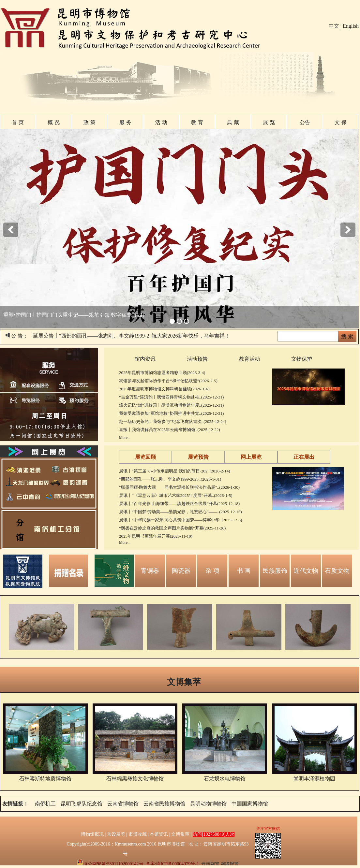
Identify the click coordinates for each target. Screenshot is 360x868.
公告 (305, 122)
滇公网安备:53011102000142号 (110, 864)
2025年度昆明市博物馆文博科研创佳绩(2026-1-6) (164, 389)
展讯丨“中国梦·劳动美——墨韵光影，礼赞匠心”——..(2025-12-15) (180, 512)
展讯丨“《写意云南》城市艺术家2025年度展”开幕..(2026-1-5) (176, 495)
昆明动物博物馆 (208, 804)
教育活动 (249, 359)
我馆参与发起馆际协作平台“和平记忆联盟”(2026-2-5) (168, 381)
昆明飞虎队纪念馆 (82, 804)
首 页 (18, 122)
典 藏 (233, 122)
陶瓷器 (181, 571)
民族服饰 (275, 571)
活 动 (161, 122)
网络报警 (230, 864)
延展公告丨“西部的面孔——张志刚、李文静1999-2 (91, 336)
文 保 (340, 122)
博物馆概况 (92, 834)
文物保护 (302, 359)
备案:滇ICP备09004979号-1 (172, 864)
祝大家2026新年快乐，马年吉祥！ (191, 336)
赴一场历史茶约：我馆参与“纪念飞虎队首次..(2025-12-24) (173, 421)
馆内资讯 (145, 359)
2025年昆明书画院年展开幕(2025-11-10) (156, 536)
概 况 (53, 122)
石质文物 (337, 571)
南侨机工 (45, 804)
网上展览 (251, 457)
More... (125, 438)
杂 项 (212, 571)
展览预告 (198, 457)
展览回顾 (145, 457)
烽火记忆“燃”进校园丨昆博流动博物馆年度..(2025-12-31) (171, 405)
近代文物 (306, 571)
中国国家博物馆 (250, 804)
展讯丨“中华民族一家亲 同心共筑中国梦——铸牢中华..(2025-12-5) (180, 520)
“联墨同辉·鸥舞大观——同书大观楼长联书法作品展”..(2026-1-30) (179, 487)
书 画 (244, 571)
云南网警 (210, 864)
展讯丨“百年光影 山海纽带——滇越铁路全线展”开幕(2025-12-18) (179, 504)
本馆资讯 (159, 834)
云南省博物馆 (123, 804)
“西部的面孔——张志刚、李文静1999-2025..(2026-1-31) (170, 479)
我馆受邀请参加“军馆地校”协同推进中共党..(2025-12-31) (171, 413)
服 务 (125, 122)
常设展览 (116, 834)
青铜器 (150, 571)
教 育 (197, 122)
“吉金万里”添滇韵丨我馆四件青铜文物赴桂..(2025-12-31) (171, 397)
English (351, 26)
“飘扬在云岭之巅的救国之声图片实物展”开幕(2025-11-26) (172, 528)
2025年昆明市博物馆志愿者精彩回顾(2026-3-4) (162, 373)
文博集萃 (184, 682)
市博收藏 (138, 834)
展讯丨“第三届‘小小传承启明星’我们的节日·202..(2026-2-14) (175, 471)
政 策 (89, 122)
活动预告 (197, 359)
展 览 (269, 122)
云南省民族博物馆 (164, 804)
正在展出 (304, 457)
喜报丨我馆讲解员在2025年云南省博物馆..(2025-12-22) (170, 430)
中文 (334, 26)
